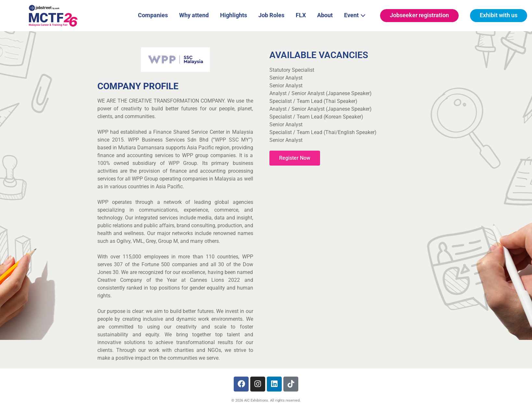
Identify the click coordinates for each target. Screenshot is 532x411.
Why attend (194, 15)
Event (357, 15)
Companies (153, 15)
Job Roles (271, 15)
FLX (301, 15)
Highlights (234, 15)
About (325, 15)
